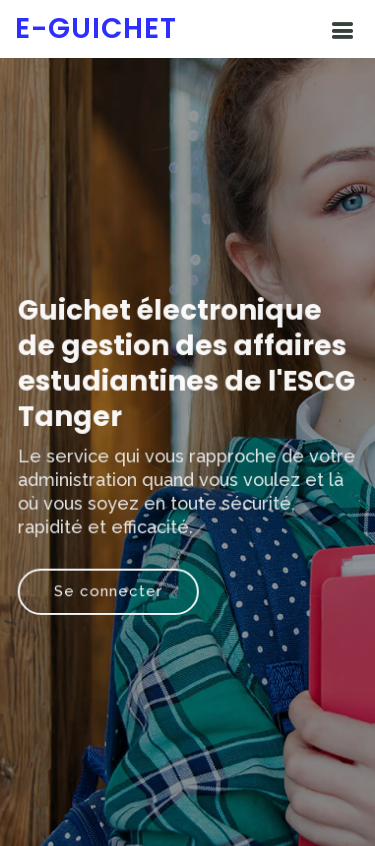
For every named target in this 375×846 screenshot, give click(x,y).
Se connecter (109, 589)
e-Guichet (96, 28)
